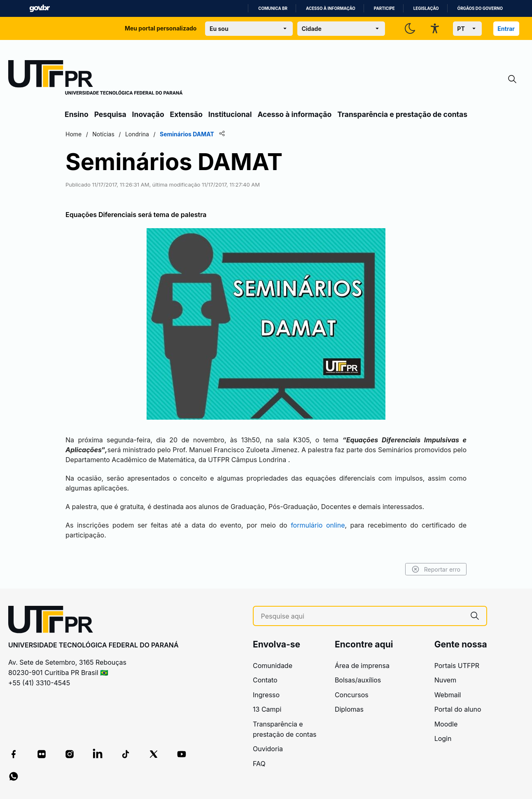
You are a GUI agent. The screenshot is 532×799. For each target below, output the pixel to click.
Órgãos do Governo (480, 8)
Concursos (352, 695)
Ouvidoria (268, 749)
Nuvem (446, 680)
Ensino (77, 114)
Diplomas (349, 709)
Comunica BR (273, 8)
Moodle (446, 724)
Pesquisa (110, 114)
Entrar (506, 29)
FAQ (259, 764)
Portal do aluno (458, 709)
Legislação (426, 8)
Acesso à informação (331, 8)
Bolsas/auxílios (358, 680)
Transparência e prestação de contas (402, 114)
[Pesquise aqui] (362, 616)
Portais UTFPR (457, 666)
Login (443, 738)
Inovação (148, 114)
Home (73, 134)
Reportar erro (436, 569)
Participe (384, 8)
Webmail (448, 695)
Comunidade (273, 666)
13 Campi (267, 709)
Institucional (230, 114)
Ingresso (266, 695)
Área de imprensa (362, 666)
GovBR (40, 8)
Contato (265, 680)
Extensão (186, 114)
